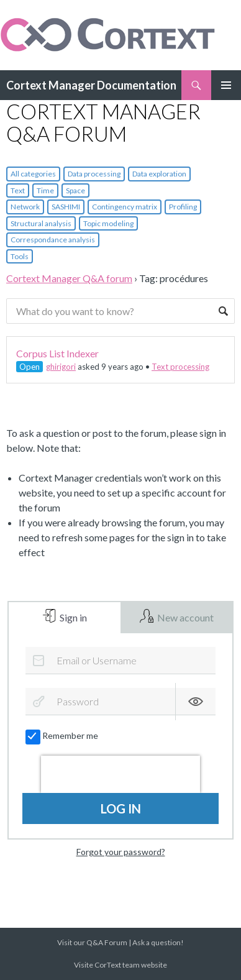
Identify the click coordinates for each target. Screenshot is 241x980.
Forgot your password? (121, 852)
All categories (33, 174)
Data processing (94, 174)
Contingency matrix (125, 207)
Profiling (183, 207)
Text (18, 190)
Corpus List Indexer (57, 353)
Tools (20, 256)
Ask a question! (158, 942)
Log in (121, 808)
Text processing (180, 367)
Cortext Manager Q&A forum (69, 278)
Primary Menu (226, 85)
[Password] (120, 702)
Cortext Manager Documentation (91, 85)
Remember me (62, 736)
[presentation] (120, 774)
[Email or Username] (120, 661)
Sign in (72, 617)
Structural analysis (41, 223)
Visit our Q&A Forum (92, 942)
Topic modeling (108, 223)
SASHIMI (66, 207)
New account (184, 617)
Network (25, 207)
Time (45, 190)
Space (75, 190)
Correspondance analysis (53, 240)
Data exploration (159, 174)
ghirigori (61, 367)
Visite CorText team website (120, 965)
